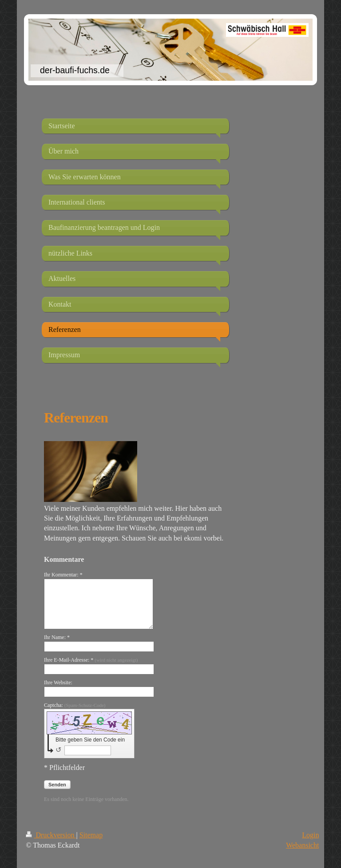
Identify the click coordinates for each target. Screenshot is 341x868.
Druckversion (51, 835)
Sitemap (91, 835)
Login (310, 835)
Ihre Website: (58, 683)
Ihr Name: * (57, 637)
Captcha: (75, 705)
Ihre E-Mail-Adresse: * (91, 660)
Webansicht (302, 845)
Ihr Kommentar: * (63, 575)
